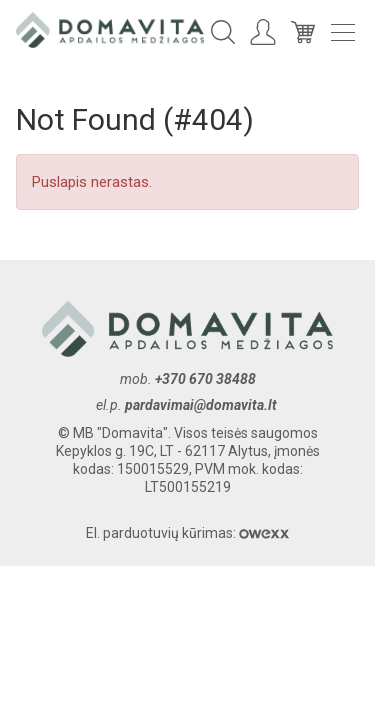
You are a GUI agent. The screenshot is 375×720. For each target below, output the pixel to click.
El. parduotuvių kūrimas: (187, 533)
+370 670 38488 (205, 379)
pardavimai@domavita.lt (202, 405)
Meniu (343, 32)
